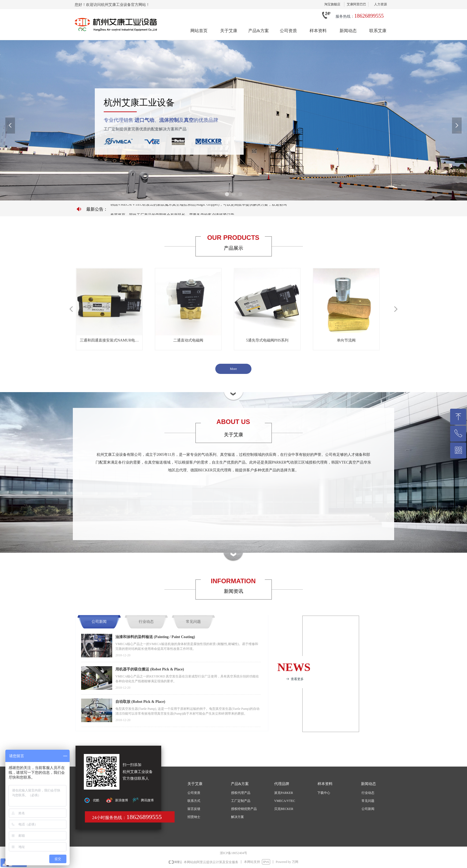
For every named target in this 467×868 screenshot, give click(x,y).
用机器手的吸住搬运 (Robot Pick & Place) (150, 669)
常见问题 (193, 622)
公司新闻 (99, 622)
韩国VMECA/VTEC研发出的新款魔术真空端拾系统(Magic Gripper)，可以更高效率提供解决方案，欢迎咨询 (199, 206)
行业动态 (146, 622)
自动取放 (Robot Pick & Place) (140, 702)
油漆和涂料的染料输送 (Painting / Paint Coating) (155, 637)
